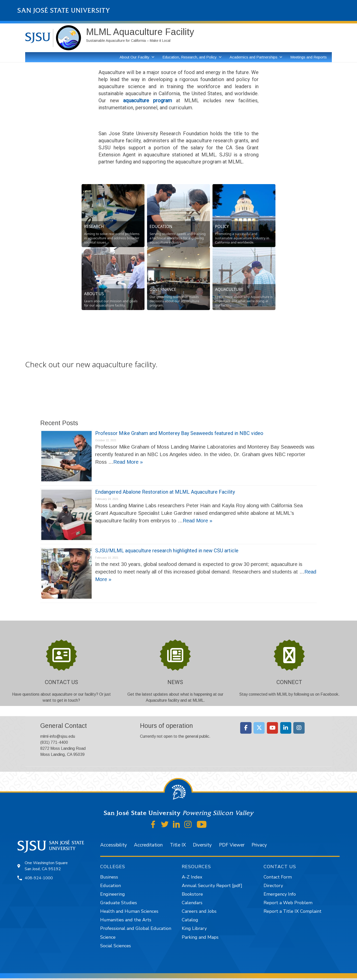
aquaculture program (148, 100)
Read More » (128, 462)
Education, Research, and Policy (190, 57)
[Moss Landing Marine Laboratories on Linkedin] (286, 728)
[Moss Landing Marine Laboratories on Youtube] (273, 728)
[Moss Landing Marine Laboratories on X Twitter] (259, 728)
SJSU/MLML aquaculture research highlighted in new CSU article (167, 551)
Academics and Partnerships (254, 57)
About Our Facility (135, 57)
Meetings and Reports (309, 57)
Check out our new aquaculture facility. (91, 364)
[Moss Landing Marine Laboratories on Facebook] (246, 728)
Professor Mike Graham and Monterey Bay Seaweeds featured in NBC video (179, 433)
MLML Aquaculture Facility (140, 32)
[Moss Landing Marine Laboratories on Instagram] (299, 728)
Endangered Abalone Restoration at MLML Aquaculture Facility (165, 492)
